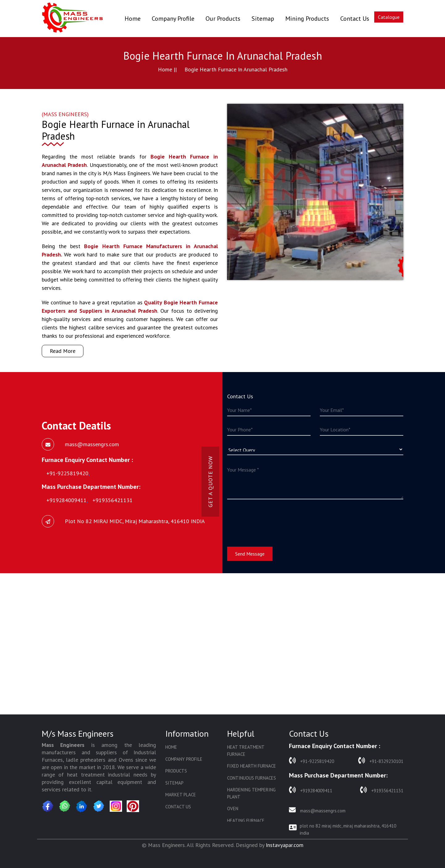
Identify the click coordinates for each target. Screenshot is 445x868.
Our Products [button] (223, 19)
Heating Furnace (246, 821)
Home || (167, 69)
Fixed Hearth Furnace (252, 766)
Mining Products (307, 19)
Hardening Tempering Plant (251, 793)
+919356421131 (382, 790)
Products (176, 771)
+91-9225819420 (311, 761)
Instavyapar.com (285, 845)
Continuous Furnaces (252, 778)
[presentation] (274, 519)
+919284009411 (311, 790)
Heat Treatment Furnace (246, 751)
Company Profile (173, 19)
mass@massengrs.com (317, 810)
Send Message (250, 554)
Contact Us (355, 19)
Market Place (181, 795)
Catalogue (389, 17)
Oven (233, 809)
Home (133, 18)
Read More (63, 351)
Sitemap (263, 19)
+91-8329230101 (381, 761)
